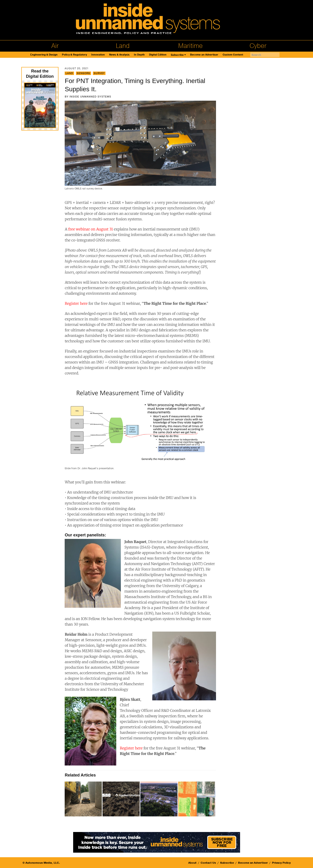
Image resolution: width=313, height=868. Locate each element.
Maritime (190, 46)
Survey (99, 73)
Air (55, 46)
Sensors (83, 73)
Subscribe (177, 55)
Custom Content (233, 55)
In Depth (139, 55)
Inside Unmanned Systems (90, 97)
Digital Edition (158, 55)
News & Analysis (119, 55)
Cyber (258, 46)
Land (123, 46)
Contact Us (208, 863)
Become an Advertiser (204, 55)
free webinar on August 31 (90, 229)
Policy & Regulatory (74, 55)
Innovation (98, 55)
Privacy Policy (281, 863)
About (192, 863)
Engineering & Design (44, 55)
